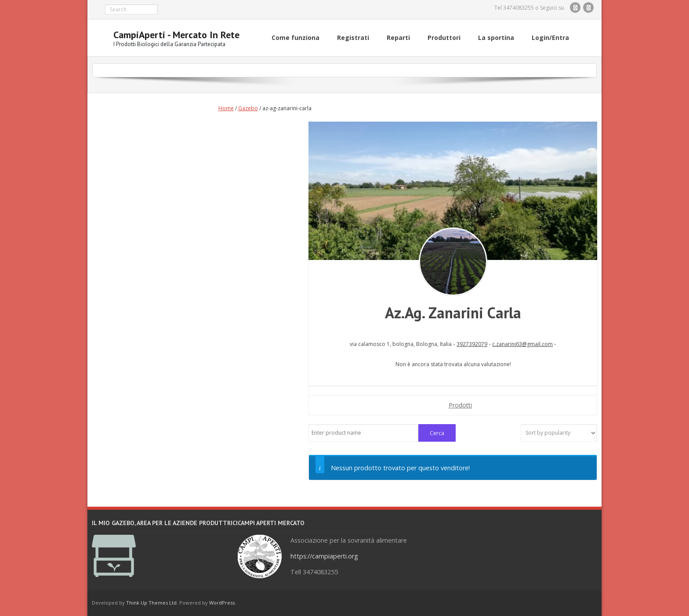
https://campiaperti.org (324, 556)
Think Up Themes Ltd (151, 603)
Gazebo (248, 108)
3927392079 (472, 344)
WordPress (222, 603)
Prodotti (460, 405)
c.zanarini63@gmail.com (522, 344)
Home (226, 108)
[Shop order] (559, 433)
